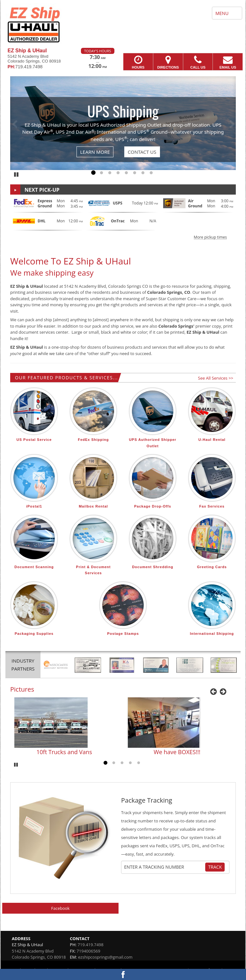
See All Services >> (216, 378)
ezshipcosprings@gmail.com (105, 957)
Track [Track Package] (215, 867)
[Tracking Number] (164, 867)
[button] (123, 218)
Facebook (61, 908)
